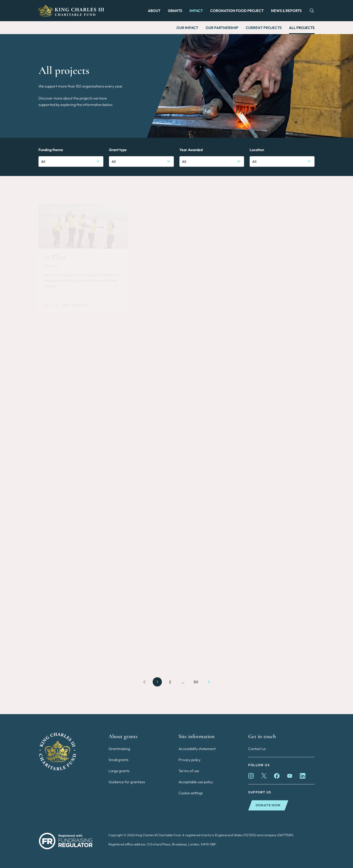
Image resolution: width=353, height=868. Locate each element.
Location (257, 150)
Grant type (118, 150)
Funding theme (51, 150)
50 (196, 682)
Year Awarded (191, 150)
